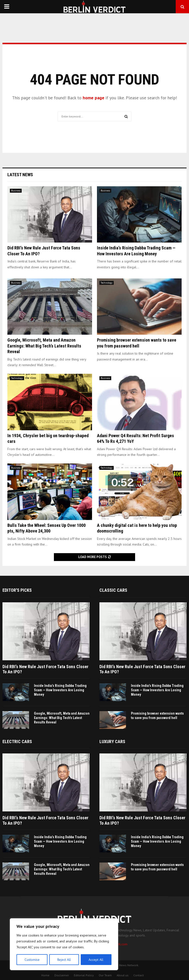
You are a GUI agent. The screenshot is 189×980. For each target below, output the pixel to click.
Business (16, 191)
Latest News (20, 175)
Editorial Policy (84, 975)
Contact (139, 975)
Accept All (96, 960)
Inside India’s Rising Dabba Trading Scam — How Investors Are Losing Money (60, 690)
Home (45, 975)
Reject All (64, 960)
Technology (107, 283)
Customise (32, 960)
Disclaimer (62, 975)
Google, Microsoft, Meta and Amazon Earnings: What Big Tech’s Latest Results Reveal (44, 346)
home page (94, 98)
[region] (64, 944)
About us (123, 975)
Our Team (105, 975)
